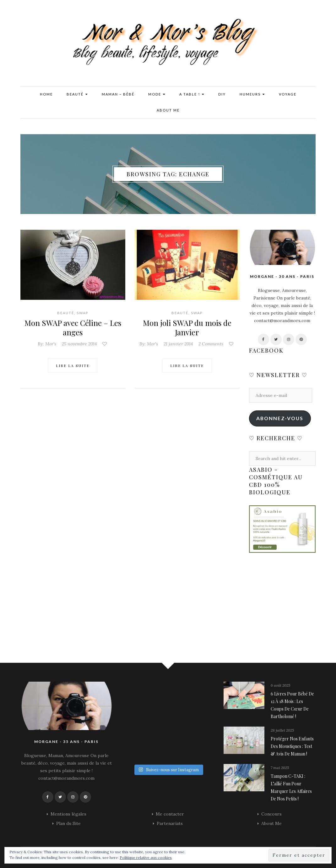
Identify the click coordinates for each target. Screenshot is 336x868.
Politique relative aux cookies (146, 857)
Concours (271, 814)
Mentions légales (68, 814)
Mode (157, 94)
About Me (168, 110)
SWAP (82, 313)
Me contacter (170, 814)
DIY (222, 94)
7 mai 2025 (280, 768)
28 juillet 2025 (282, 730)
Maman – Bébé (118, 94)
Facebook (266, 350)
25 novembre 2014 (79, 344)
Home (46, 94)
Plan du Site (68, 823)
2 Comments (211, 344)
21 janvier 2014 (178, 344)
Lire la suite (73, 365)
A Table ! (192, 94)
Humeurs (252, 94)
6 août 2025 (280, 685)
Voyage (288, 94)
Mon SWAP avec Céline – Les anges (73, 327)
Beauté (77, 94)
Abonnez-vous (280, 418)
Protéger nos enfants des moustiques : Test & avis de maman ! (292, 746)
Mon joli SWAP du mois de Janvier (187, 327)
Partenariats (170, 823)
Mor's (51, 344)
